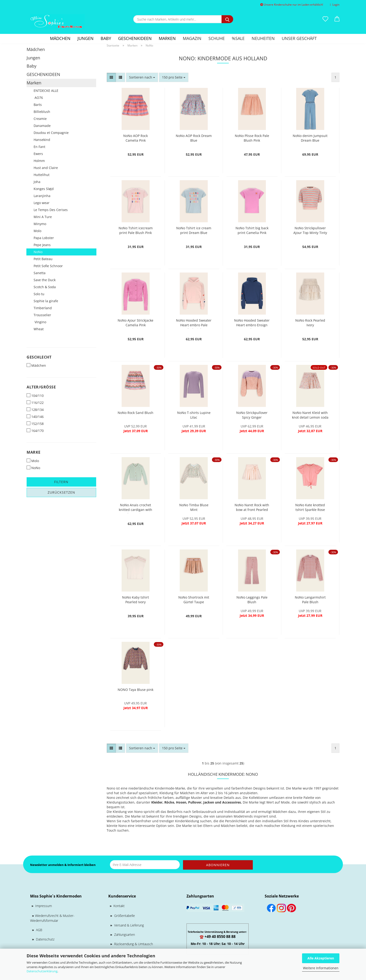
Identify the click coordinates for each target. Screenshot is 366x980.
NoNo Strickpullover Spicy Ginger (252, 415)
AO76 (38, 98)
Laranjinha (42, 196)
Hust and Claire (46, 168)
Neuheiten (263, 38)
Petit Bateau (43, 259)
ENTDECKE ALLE (46, 91)
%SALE (238, 38)
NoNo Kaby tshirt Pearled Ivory (135, 600)
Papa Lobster (44, 238)
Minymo (40, 224)
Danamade (42, 126)
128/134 (35, 410)
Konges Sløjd (44, 189)
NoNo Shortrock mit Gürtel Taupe (194, 600)
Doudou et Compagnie (51, 133)
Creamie (40, 119)
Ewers (38, 154)
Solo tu (39, 294)
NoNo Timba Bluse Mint (194, 507)
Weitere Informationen (321, 968)
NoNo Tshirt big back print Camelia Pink (252, 230)
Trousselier (42, 315)
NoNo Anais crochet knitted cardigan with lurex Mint (135, 508)
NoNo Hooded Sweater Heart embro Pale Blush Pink (194, 323)
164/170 (35, 431)
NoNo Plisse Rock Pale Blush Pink (252, 138)
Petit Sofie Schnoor (48, 266)
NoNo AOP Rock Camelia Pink (135, 138)
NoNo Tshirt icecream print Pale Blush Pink (136, 230)
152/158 (35, 424)
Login (335, 5)
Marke (34, 452)
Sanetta (40, 273)
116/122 (35, 403)
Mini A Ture (43, 217)
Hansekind (42, 140)
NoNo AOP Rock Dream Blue (194, 138)
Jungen (86, 38)
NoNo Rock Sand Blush (135, 413)
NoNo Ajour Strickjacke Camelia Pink (135, 323)
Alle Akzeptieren (321, 958)
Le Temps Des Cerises (51, 210)
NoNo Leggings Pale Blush (252, 600)
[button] (337, 19)
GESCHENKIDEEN (135, 38)
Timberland (43, 308)
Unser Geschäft (299, 38)
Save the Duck (45, 280)
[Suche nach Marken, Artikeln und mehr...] (227, 19)
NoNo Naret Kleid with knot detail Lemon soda (310, 415)
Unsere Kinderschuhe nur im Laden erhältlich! (292, 5)
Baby (106, 38)
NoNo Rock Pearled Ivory (310, 323)
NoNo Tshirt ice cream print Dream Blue (194, 230)
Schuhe (217, 38)
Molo (37, 231)
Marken (167, 38)
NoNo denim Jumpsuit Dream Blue (310, 138)
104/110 (35, 396)
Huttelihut (42, 175)
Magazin (192, 38)
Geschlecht (39, 357)
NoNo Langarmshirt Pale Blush (310, 600)
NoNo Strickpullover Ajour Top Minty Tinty (310, 230)
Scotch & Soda (45, 287)
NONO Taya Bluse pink (135, 690)
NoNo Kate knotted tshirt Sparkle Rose (310, 507)
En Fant (39, 147)
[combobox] (142, 77)
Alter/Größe (41, 387)
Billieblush (42, 112)
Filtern (61, 482)
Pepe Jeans (42, 245)
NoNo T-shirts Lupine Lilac (194, 415)
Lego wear (42, 203)
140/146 (35, 417)
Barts (38, 105)
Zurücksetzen (61, 492)
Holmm (39, 161)
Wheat (39, 329)
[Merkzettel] (325, 19)
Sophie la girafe (46, 301)
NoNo (38, 252)
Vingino (40, 322)
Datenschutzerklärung (42, 971)
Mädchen (60, 38)
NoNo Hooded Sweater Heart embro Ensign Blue (252, 323)
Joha (37, 182)
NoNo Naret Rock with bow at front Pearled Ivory (252, 508)
